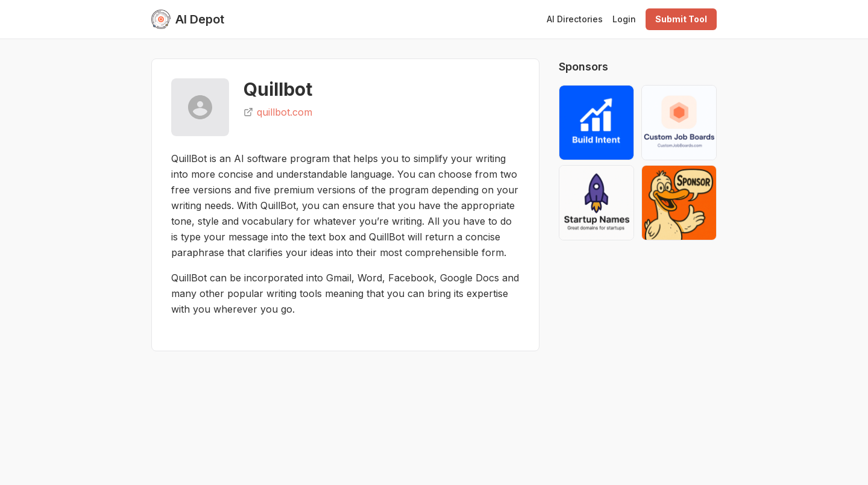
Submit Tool (681, 19)
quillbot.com (278, 112)
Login (624, 19)
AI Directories (575, 19)
